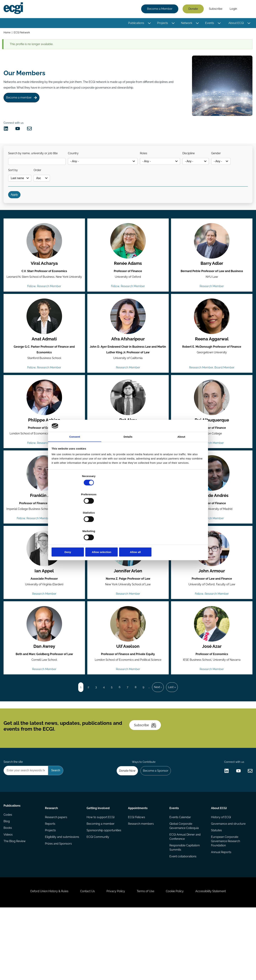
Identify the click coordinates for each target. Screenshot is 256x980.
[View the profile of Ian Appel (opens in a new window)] (45, 588)
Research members (141, 885)
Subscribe (215, 9)
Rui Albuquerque (211, 449)
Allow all (179, 525)
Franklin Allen (45, 527)
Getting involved (98, 868)
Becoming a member (101, 885)
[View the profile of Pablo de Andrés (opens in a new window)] (211, 504)
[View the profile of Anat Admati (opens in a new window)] (45, 342)
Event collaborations (183, 920)
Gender (227, 160)
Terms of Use (147, 961)
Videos (9, 900)
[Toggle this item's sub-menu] (149, 24)
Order (42, 179)
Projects (162, 24)
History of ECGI (220, 878)
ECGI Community (98, 900)
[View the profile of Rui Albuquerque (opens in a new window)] (211, 426)
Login (233, 9)
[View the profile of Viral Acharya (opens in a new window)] (45, 258)
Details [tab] (128, 465)
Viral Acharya (45, 281)
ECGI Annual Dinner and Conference (185, 899)
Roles (149, 160)
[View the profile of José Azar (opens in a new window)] (211, 667)
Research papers (57, 878)
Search (246, 9)
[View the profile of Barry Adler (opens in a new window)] (211, 258)
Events (209, 24)
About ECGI (235, 24)
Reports (51, 885)
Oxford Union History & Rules (43, 961)
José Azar (211, 690)
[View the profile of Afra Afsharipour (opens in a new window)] (128, 342)
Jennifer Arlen (128, 612)
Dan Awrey (45, 690)
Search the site (14, 820)
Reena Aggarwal (211, 365)
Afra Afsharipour (128, 365)
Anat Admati (45, 365)
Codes (9, 878)
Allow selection (128, 525)
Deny (77, 525)
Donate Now (124, 830)
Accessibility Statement (217, 961)
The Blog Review (15, 907)
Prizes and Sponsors (59, 907)
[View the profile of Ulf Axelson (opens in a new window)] (128, 667)
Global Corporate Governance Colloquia (184, 888)
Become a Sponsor (154, 830)
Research (52, 868)
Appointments (138, 868)
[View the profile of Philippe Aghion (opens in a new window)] (45, 426)
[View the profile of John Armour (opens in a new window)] (211, 588)
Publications (135, 24)
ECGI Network (23, 33)
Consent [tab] (75, 465)
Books (8, 893)
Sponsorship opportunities (104, 893)
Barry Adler (211, 281)
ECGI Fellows (137, 878)
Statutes (216, 893)
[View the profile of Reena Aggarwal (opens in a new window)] (211, 342)
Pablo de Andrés (211, 527)
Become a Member (159, 9)
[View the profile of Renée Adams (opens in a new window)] (128, 258)
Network (186, 24)
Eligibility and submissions (63, 900)
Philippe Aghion (45, 449)
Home (8, 33)
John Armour (211, 612)
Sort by (15, 179)
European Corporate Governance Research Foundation (225, 904)
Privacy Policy (114, 961)
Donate (192, 9)
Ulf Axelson (128, 690)
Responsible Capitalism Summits (184, 910)
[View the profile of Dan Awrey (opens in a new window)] (45, 667)
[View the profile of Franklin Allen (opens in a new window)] (45, 504)
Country (76, 160)
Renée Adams (128, 281)
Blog (7, 885)
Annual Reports (221, 915)
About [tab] (181, 465)
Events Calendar (180, 878)
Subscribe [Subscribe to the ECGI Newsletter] (147, 780)
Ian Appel (45, 612)
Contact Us (84, 961)
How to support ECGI (101, 878)
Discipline (197, 160)
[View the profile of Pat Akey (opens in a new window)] (128, 426)
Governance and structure (228, 885)
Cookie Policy (178, 961)
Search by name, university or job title (35, 160)
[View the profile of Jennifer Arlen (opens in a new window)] (128, 588)
